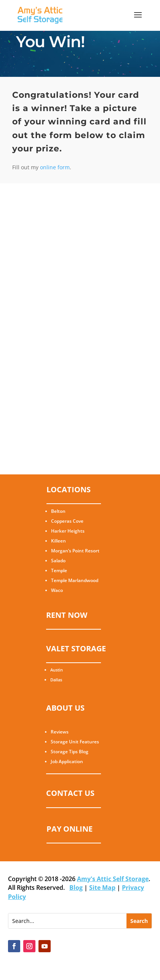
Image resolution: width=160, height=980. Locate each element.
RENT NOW (67, 615)
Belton (58, 511)
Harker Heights (68, 531)
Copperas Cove (67, 521)
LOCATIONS (69, 489)
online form (55, 167)
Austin (57, 670)
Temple (59, 570)
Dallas (56, 680)
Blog (76, 888)
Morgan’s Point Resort (75, 551)
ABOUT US (65, 708)
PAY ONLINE (70, 829)
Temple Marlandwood (75, 580)
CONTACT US (70, 793)
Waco (57, 590)
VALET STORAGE (76, 648)
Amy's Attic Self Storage (113, 879)
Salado (58, 561)
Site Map (102, 888)
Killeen (58, 541)
